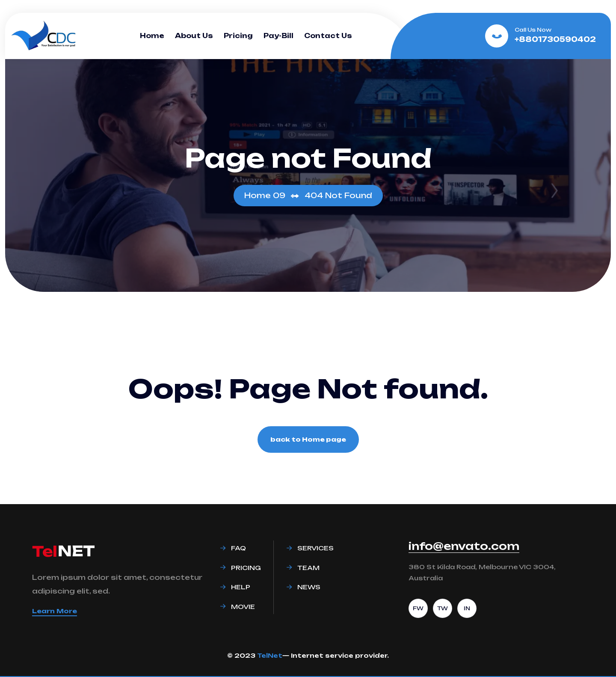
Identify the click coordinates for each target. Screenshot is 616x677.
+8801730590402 (555, 39)
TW (443, 608)
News (309, 587)
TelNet (270, 655)
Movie (243, 607)
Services (315, 548)
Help (241, 587)
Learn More (55, 611)
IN (467, 608)
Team (308, 568)
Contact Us (328, 36)
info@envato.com (464, 546)
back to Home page (308, 439)
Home (152, 36)
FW (418, 608)
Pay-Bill (278, 36)
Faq (238, 548)
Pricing (238, 36)
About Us (194, 36)
